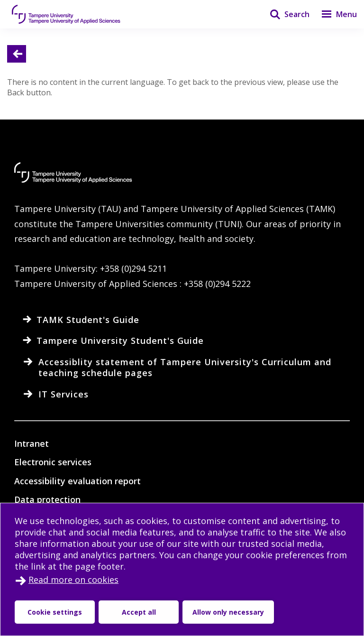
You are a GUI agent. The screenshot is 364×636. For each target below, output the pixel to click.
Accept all (139, 612)
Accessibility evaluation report (77, 481)
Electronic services (53, 462)
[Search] (284, 14)
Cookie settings (55, 612)
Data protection (47, 499)
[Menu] (333, 14)
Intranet (32, 443)
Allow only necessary (228, 612)
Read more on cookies (73, 580)
